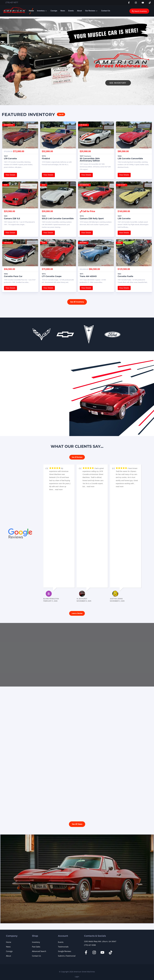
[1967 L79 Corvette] (20, 135)
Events (71, 11)
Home (31, 11)
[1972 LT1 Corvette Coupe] (58, 253)
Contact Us (106, 11)
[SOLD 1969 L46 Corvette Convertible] (58, 195)
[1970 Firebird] (58, 135)
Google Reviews (65, 951)
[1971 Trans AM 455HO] (96, 253)
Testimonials (63, 947)
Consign (54, 11)
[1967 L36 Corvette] (134, 195)
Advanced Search (39, 951)
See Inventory (118, 83)
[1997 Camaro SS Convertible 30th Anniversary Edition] (96, 135)
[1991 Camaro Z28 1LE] (20, 195)
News (63, 11)
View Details (10, 175)
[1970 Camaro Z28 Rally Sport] (96, 195)
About (79, 11)
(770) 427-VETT (12, 3)
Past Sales (36, 947)
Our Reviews (90, 11)
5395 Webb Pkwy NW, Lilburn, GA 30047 (100, 941)
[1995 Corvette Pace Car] (20, 253)
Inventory (41, 11)
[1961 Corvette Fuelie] (134, 253)
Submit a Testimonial (67, 956)
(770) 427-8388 (90, 945)
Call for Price (87, 211)
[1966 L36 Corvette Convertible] (134, 135)
